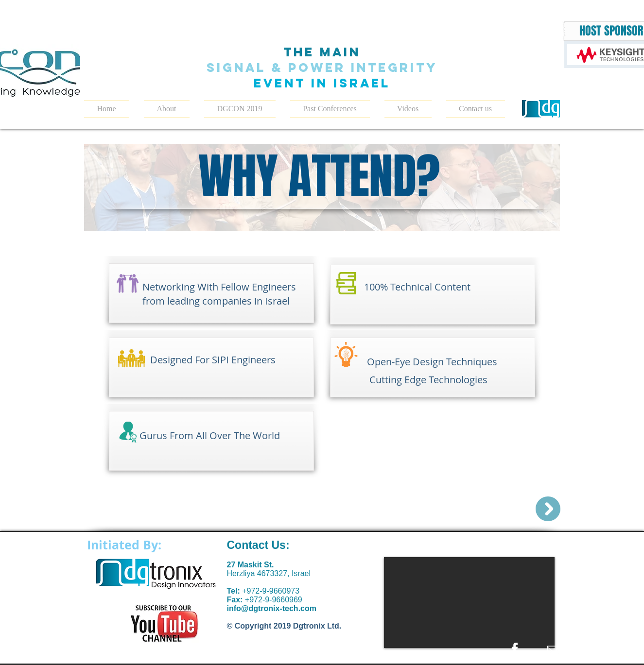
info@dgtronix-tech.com (272, 608)
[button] (240, 109)
